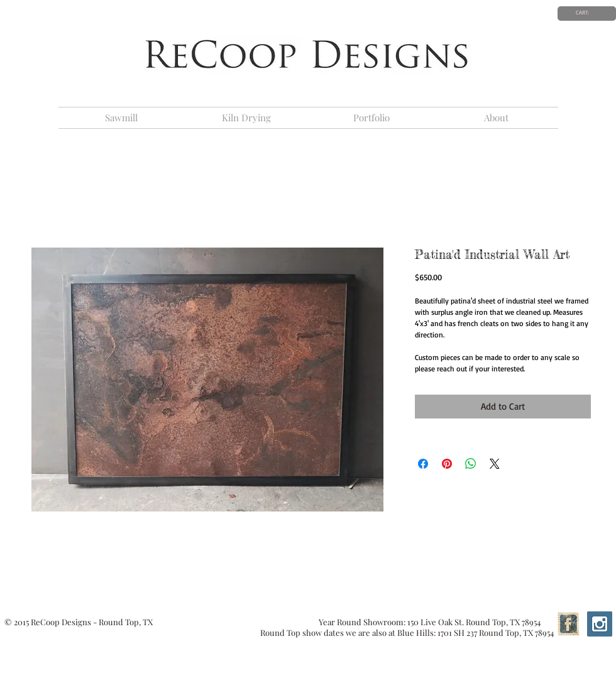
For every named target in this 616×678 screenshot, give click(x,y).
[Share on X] (495, 464)
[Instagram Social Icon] (600, 624)
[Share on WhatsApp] (471, 464)
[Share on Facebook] (423, 464)
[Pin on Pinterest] (447, 464)
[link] (587, 13)
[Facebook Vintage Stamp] (568, 624)
